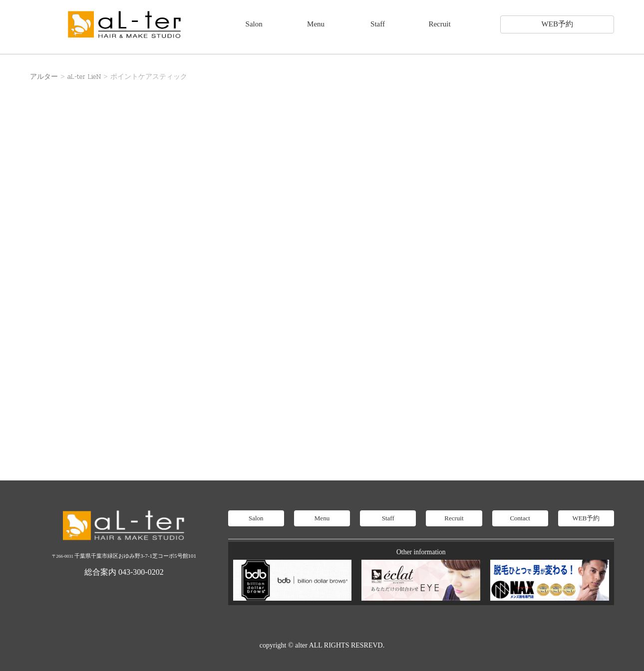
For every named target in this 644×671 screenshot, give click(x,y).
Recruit (439, 24)
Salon (254, 24)
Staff (378, 24)
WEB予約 (557, 24)
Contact (520, 518)
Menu (316, 24)
